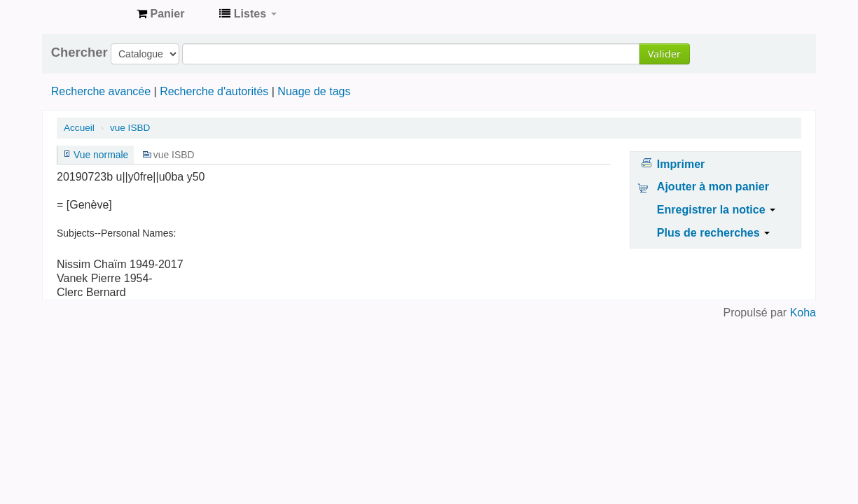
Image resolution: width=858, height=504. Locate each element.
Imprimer (681, 164)
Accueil (79, 128)
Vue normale (101, 155)
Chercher (79, 52)
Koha (803, 313)
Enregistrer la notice (716, 210)
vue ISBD (130, 128)
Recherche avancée (101, 91)
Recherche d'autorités (214, 91)
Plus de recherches (713, 233)
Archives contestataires (91, 14)
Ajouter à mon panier (713, 187)
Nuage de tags (314, 91)
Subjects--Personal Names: (116, 233)
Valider (664, 54)
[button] (160, 14)
